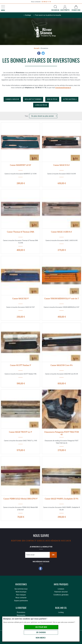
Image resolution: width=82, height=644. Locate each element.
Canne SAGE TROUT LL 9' (20, 432)
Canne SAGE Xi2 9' (20, 299)
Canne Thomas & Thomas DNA (21, 232)
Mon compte (65, 10)
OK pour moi (41, 627)
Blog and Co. (61, 608)
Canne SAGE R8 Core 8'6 (61, 365)
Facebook (39, 53)
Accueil (36, 48)
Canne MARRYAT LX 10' (20, 165)
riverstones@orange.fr (63, 88)
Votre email (30, 555)
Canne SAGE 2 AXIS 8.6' (61, 232)
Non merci (41, 638)
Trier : (27, 116)
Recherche (55, 10)
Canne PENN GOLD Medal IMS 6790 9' (20, 499)
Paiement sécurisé (61, 592)
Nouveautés (21, 615)
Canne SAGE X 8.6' (61, 165)
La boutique (21, 608)
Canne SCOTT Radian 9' (21, 365)
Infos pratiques (61, 584)
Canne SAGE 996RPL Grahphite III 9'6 (61, 499)
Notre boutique (21, 592)
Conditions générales (61, 595)
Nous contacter (21, 598)
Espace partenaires (21, 601)
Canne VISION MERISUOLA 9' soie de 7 (61, 299)
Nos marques (21, 595)
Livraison (61, 589)
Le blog (61, 612)
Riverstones (21, 584)
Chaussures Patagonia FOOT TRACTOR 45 (61, 433)
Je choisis (41, 632)
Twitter (43, 53)
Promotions (21, 612)
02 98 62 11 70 (46, 2)
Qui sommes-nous (21, 589)
